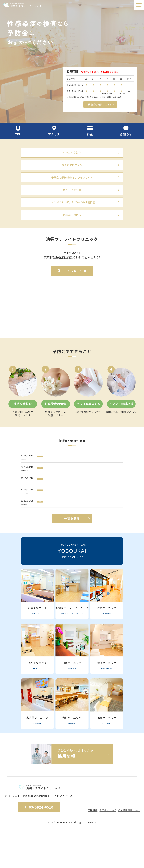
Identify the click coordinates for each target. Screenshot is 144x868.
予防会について (105, 846)
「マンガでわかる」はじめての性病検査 (72, 210)
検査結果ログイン (72, 169)
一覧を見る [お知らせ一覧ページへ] (72, 557)
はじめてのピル (72, 224)
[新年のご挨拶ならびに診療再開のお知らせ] (74, 535)
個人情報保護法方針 (128, 846)
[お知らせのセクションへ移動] (126, 133)
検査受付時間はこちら (100, 104)
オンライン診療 (72, 197)
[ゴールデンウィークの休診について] (74, 467)
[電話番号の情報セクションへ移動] (18, 133)
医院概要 (89, 846)
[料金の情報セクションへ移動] (90, 133)
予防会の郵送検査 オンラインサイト (72, 183)
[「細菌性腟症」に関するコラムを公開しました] (74, 484)
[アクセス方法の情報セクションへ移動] (54, 133)
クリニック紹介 (72, 155)
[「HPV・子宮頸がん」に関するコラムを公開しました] (74, 518)
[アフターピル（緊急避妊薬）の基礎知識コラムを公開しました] (74, 501)
